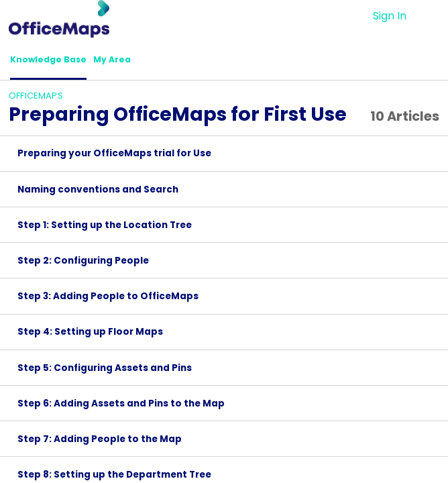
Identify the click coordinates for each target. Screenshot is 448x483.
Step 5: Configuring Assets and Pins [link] (105, 372)
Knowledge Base (57, 61)
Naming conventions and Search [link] (98, 194)
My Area (134, 61)
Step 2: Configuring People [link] (83, 265)
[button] (431, 16)
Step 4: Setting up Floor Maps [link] (90, 336)
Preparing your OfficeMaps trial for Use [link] (114, 158)
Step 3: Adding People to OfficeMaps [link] (108, 300)
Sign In (390, 16)
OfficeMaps (36, 100)
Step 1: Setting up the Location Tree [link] (105, 229)
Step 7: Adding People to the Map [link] (100, 443)
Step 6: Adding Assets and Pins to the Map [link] (121, 408)
